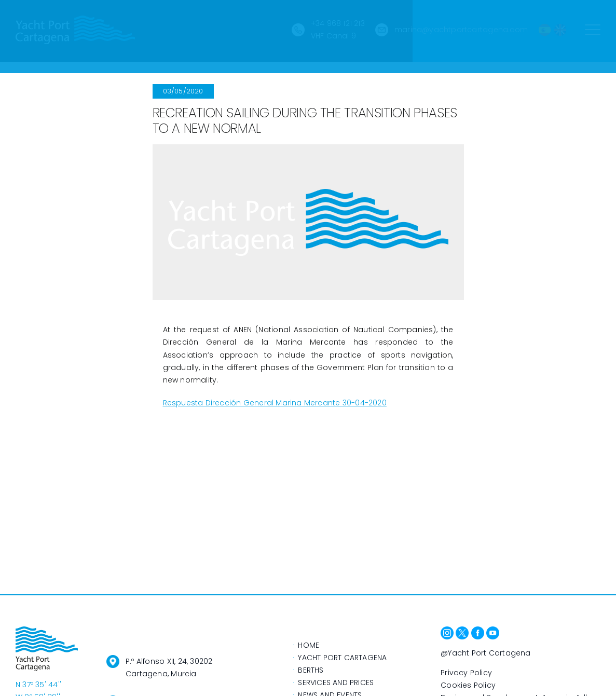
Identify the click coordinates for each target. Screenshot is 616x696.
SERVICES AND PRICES (336, 683)
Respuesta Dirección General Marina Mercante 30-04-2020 (275, 403)
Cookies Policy (468, 685)
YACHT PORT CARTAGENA (342, 658)
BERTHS (311, 670)
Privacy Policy (466, 673)
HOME (309, 645)
